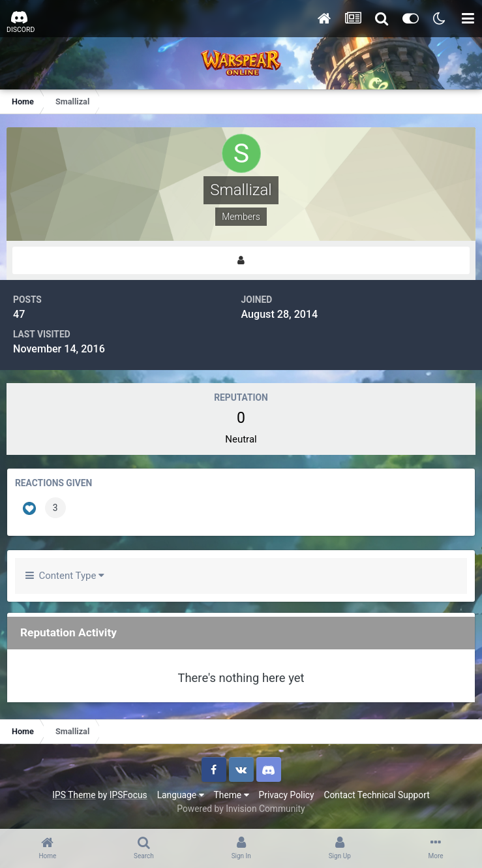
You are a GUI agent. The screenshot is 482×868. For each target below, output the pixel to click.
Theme (232, 795)
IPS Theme (74, 795)
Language (181, 795)
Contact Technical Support (376, 795)
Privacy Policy (287, 795)
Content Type (65, 576)
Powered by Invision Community (241, 809)
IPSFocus (128, 795)
